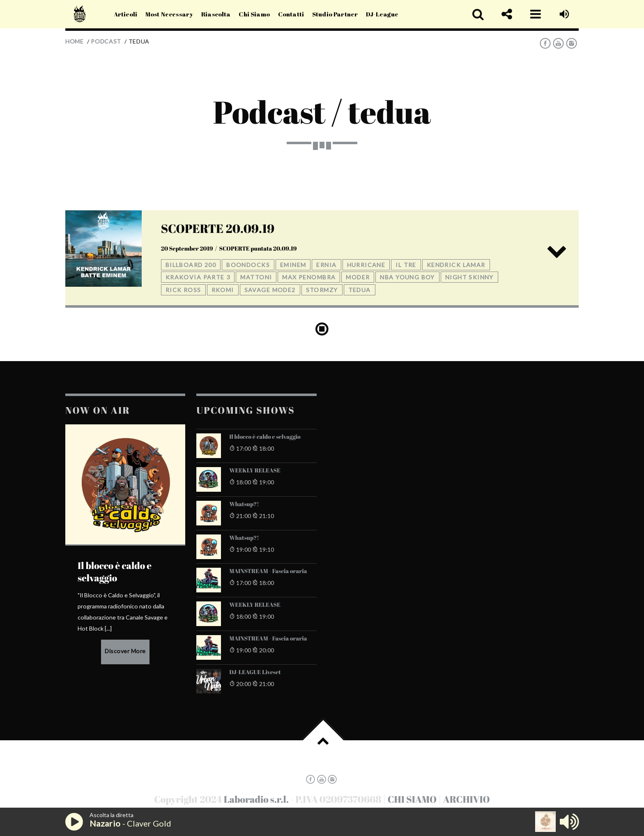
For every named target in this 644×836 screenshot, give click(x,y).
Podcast (106, 41)
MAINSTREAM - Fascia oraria (268, 571)
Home (75, 41)
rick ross (183, 290)
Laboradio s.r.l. (256, 799)
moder (358, 277)
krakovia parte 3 (198, 277)
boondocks (248, 265)
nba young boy (407, 277)
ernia (326, 265)
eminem (293, 265)
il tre (406, 265)
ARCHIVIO (467, 799)
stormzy (322, 290)
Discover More (125, 651)
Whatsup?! (244, 504)
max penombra (309, 277)
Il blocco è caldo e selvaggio (265, 437)
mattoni (256, 277)
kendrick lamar (456, 265)
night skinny (469, 277)
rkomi (223, 290)
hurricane (366, 265)
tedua (360, 290)
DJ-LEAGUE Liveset (255, 672)
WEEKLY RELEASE (255, 471)
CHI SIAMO (412, 799)
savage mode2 (270, 290)
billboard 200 (191, 265)
